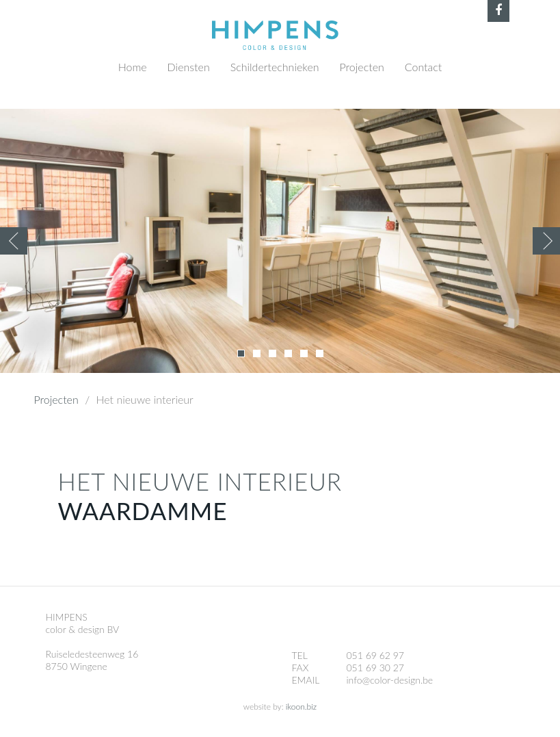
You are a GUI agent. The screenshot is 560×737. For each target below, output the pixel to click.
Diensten (189, 67)
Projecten (362, 67)
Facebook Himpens (498, 11)
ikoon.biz (301, 707)
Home (133, 67)
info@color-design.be (390, 680)
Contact (424, 67)
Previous (14, 241)
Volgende (546, 241)
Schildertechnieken (275, 67)
